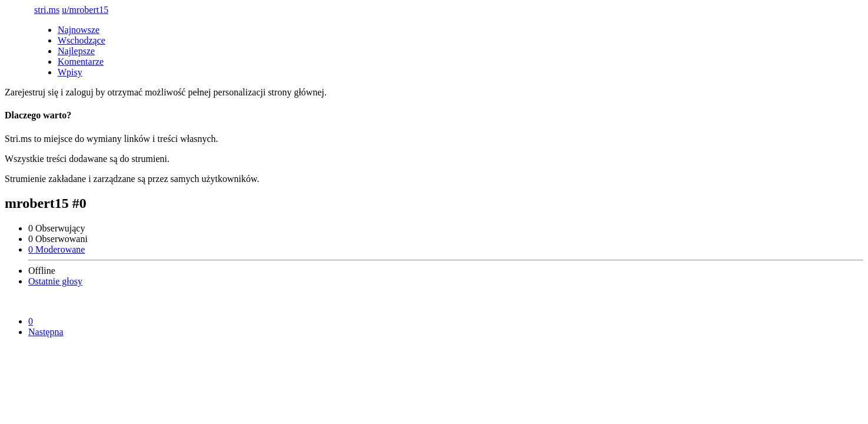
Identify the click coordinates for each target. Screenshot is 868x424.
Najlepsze (76, 51)
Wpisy (70, 72)
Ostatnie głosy (55, 281)
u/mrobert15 (85, 10)
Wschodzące (82, 40)
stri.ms (47, 10)
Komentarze (81, 62)
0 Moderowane (56, 249)
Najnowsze (79, 30)
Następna (46, 332)
